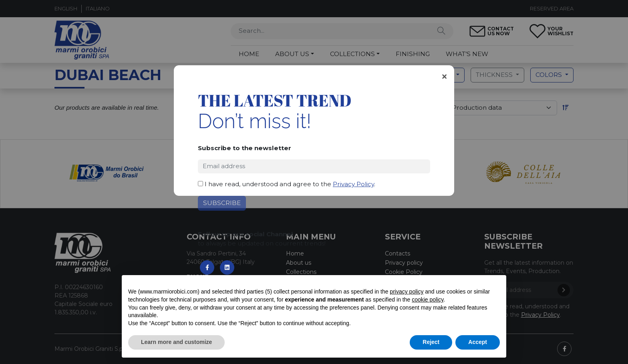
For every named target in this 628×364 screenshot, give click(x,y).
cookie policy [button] (428, 300)
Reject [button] (431, 342)
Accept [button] (478, 342)
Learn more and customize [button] (176, 342)
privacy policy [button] (407, 292)
